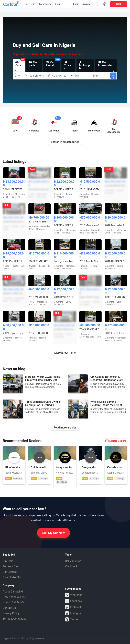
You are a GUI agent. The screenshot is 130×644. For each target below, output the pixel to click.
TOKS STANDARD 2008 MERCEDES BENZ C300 (90, 329)
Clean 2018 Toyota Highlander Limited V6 (90, 297)
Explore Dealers (116, 441)
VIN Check (71, 566)
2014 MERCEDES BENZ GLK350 (14, 189)
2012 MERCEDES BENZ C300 (39, 222)
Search (113, 76)
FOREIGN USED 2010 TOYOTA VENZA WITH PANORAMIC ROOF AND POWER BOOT (65, 189)
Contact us (9, 608)
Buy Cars (8, 561)
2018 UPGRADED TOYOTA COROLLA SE (116, 261)
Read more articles (65, 428)
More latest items (65, 353)
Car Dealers (10, 572)
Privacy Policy (11, 613)
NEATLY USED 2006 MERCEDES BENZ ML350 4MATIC (14, 293)
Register (87, 4)
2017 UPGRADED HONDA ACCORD (39, 333)
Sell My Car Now (54, 533)
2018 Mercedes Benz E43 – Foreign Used (116, 225)
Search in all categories (65, 142)
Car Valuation (73, 561)
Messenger (45, 4)
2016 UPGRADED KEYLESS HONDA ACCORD (90, 189)
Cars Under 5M (12, 577)
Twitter (72, 619)
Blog (57, 4)
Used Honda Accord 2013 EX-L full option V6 (14, 222)
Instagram (74, 613)
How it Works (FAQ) (14, 597)
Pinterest (73, 607)
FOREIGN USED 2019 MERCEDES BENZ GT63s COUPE (65, 225)
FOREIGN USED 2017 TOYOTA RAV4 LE (14, 261)
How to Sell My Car (14, 602)
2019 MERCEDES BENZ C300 (39, 297)
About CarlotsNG (13, 592)
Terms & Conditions (15, 619)
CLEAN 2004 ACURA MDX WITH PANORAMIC (65, 329)
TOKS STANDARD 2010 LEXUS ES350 (116, 297)
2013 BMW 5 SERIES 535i (65, 297)
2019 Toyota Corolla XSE (90, 261)
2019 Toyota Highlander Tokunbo (14, 333)
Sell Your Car (10, 566)
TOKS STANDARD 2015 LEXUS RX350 (39, 261)
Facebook (73, 601)
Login (76, 4)
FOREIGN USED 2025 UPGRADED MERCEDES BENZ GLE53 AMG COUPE (116, 333)
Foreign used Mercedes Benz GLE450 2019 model (65, 261)
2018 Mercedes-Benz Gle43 (90, 225)
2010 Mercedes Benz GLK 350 (39, 189)
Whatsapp (74, 595)
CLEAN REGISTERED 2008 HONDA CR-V (116, 186)
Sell (119, 4)
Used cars (30, 4)
